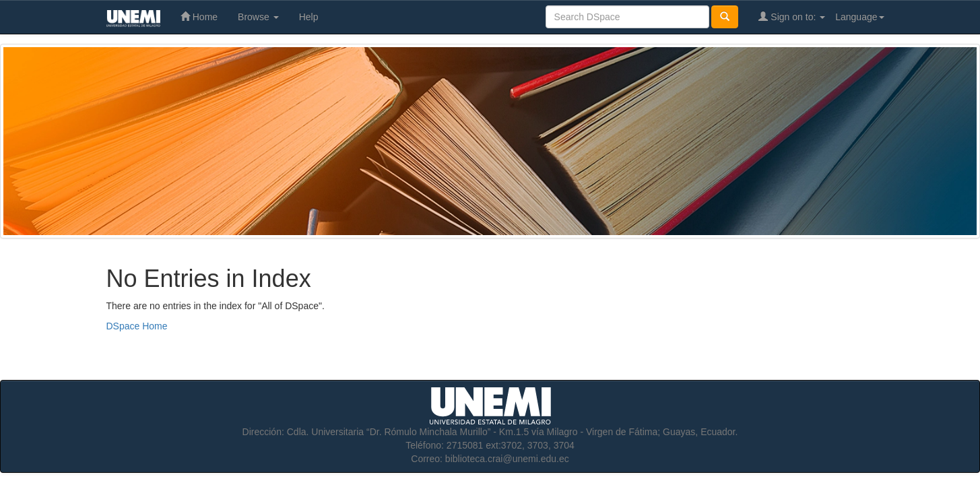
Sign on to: (792, 17)
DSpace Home (137, 326)
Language (859, 17)
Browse (258, 17)
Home (199, 17)
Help (309, 17)
